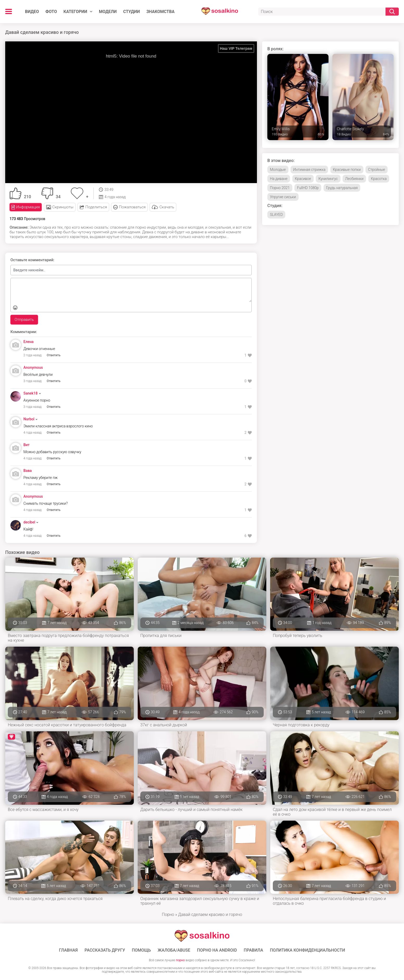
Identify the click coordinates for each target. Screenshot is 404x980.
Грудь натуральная (342, 188)
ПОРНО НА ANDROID (217, 950)
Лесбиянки (354, 179)
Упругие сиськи (283, 197)
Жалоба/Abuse (174, 950)
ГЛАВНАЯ (68, 950)
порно (180, 960)
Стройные (377, 170)
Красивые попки (347, 170)
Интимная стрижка (309, 170)
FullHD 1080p (308, 188)
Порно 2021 (280, 188)
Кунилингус (328, 179)
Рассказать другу (105, 950)
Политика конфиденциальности (308, 950)
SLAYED (276, 215)
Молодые (278, 170)
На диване (279, 179)
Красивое (303, 179)
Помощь (141, 950)
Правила (253, 950)
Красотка (379, 179)
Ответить (54, 355)
